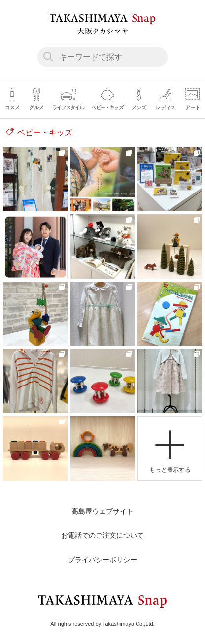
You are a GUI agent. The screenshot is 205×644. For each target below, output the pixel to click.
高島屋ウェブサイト (102, 511)
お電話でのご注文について (102, 535)
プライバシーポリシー (102, 560)
